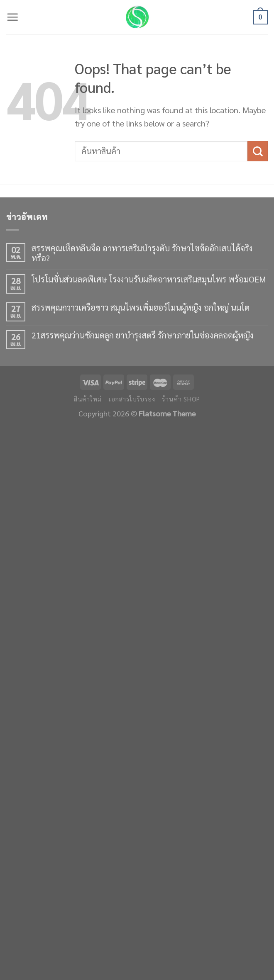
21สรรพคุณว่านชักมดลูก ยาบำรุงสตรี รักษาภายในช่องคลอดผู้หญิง (143, 335)
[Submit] (258, 151)
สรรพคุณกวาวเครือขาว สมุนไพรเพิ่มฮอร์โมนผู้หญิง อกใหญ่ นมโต (141, 307)
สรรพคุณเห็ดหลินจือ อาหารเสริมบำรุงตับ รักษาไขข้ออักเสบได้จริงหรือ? (142, 253)
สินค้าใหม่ (88, 399)
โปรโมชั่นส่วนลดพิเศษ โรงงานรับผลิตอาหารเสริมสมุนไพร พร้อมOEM (149, 279)
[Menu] (13, 17)
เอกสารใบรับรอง (132, 399)
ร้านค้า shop (181, 399)
